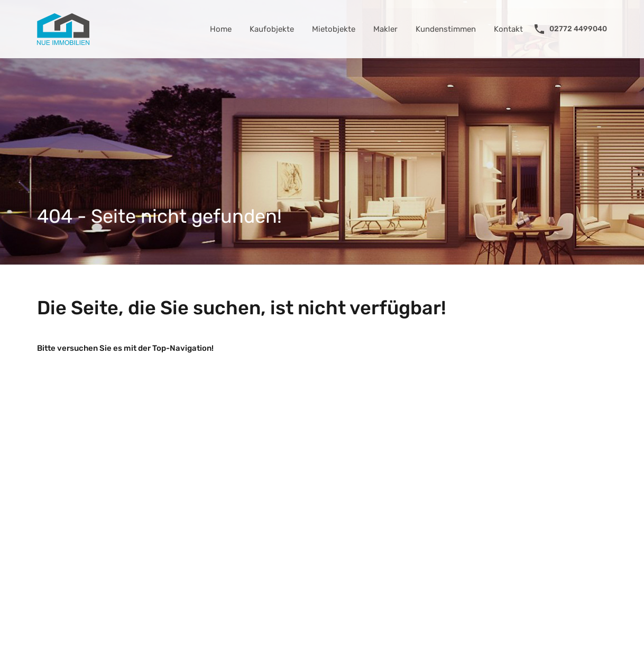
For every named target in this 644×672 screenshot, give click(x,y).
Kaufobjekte (272, 29)
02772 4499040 (578, 29)
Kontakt (508, 29)
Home (221, 29)
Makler (385, 29)
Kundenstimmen (446, 29)
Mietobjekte (334, 29)
